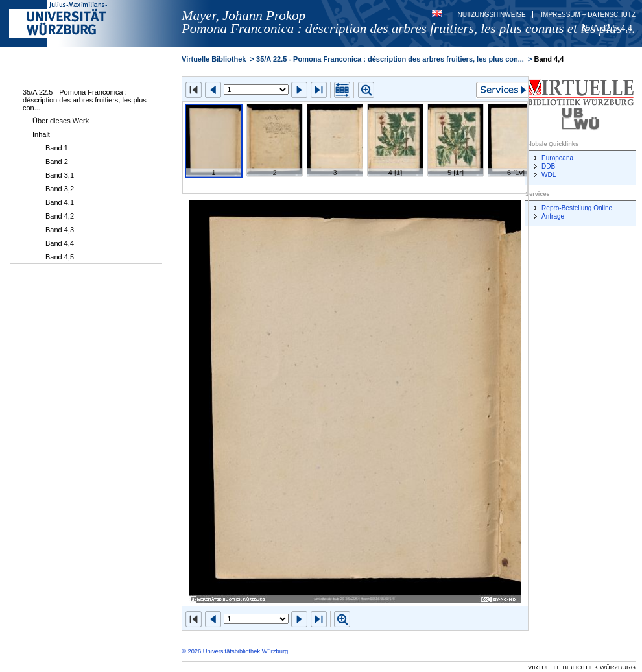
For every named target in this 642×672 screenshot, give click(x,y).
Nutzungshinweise (492, 15)
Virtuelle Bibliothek (214, 59)
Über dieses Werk (61, 121)
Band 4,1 (60, 202)
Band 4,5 (60, 257)
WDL (549, 175)
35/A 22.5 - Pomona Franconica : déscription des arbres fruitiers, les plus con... (85, 100)
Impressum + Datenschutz (588, 15)
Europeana (557, 158)
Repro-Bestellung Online (577, 208)
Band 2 (57, 162)
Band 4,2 (60, 216)
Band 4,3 (60, 230)
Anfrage (553, 216)
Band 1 (57, 148)
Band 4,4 (60, 243)
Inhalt (41, 134)
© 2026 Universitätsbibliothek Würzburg (235, 651)
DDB (548, 166)
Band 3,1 (60, 175)
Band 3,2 (60, 189)
